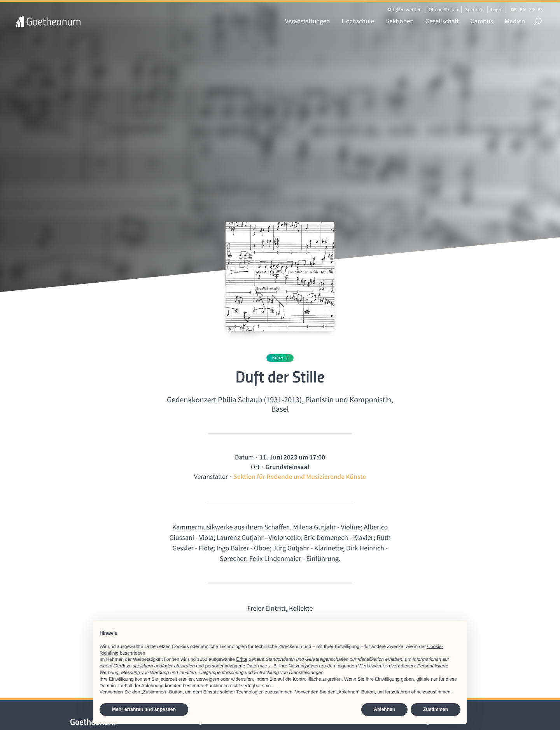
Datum (244, 457)
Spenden (475, 10)
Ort (255, 467)
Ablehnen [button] (384, 709)
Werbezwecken (374, 666)
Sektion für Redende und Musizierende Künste (300, 477)
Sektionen (400, 21)
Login (497, 10)
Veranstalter (211, 477)
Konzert (280, 358)
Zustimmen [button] (436, 709)
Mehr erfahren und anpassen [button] (144, 709)
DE (514, 10)
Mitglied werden (405, 10)
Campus (482, 21)
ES (540, 10)
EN (523, 10)
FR (532, 10)
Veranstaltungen (308, 21)
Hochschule (358, 21)
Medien (515, 21)
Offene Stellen (443, 10)
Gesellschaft (442, 21)
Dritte (242, 659)
